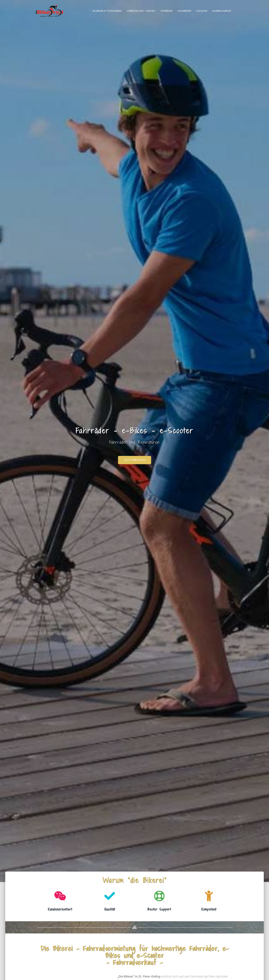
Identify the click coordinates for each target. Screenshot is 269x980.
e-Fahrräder (184, 11)
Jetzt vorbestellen (135, 461)
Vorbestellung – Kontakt (141, 11)
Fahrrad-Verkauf (222, 11)
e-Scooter (202, 11)
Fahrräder (167, 11)
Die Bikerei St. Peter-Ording (107, 11)
